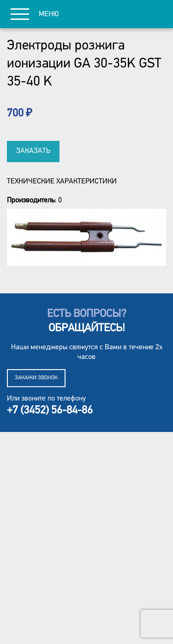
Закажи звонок (36, 378)
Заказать (33, 151)
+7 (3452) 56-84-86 (50, 411)
